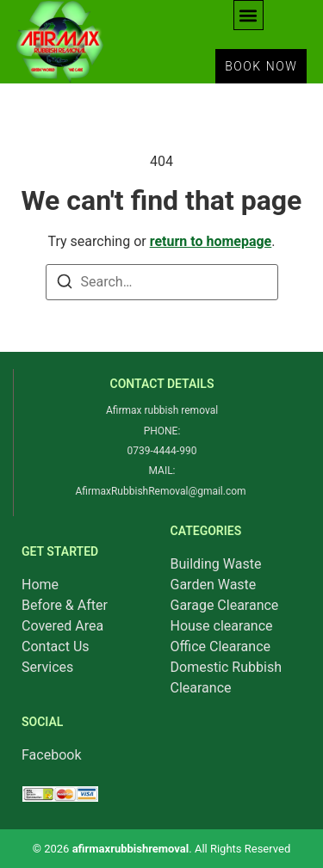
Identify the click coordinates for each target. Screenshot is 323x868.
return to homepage (211, 241)
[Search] (65, 284)
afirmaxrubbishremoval (131, 849)
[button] (248, 15)
